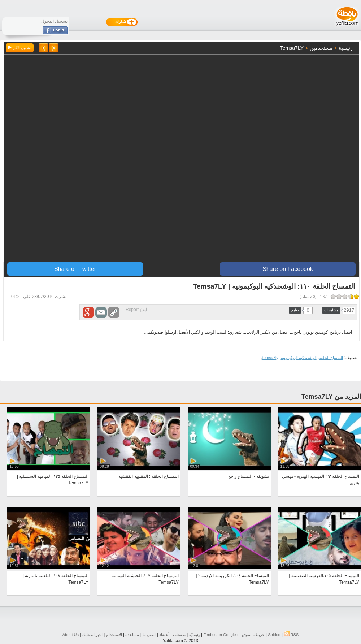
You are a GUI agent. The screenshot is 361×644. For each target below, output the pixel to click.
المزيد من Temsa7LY (331, 397)
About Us (71, 635)
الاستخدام (114, 635)
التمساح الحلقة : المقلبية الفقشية (149, 476)
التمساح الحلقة (331, 358)
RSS (292, 635)
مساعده (132, 635)
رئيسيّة (195, 635)
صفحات (179, 635)
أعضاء (164, 635)
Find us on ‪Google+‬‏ (221, 635)
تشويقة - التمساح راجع (249, 476)
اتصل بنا (149, 635)
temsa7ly (270, 358)
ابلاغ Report (136, 310)
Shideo (274, 635)
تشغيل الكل (20, 48)
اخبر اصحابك (92, 635)
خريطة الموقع (253, 635)
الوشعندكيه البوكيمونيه (299, 358)
